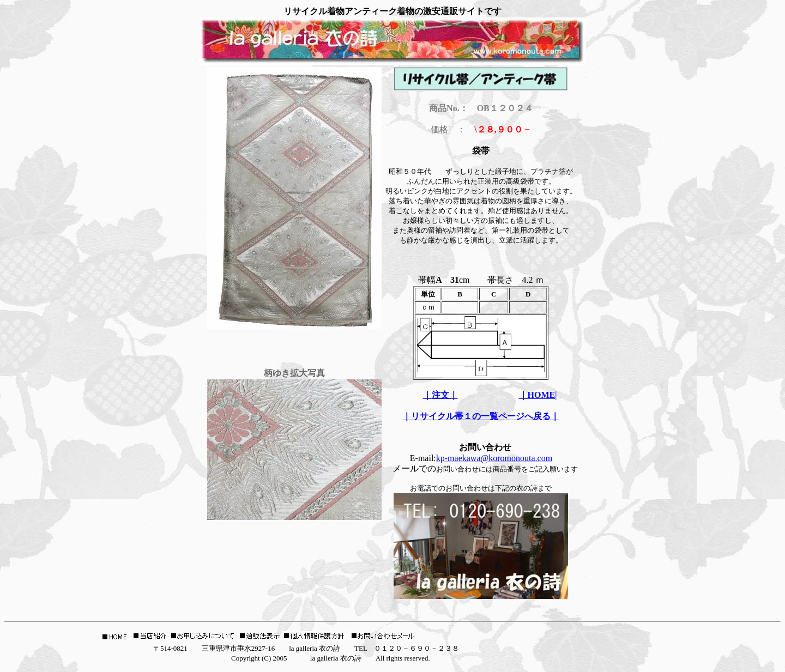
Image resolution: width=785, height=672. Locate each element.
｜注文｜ (440, 395)
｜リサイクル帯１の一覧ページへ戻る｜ (481, 416)
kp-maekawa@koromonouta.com (494, 458)
